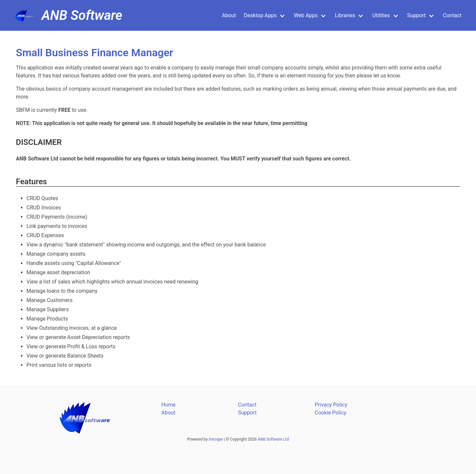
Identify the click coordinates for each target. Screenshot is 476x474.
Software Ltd (273, 439)
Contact (452, 15)
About (229, 15)
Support (416, 15)
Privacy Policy (331, 405)
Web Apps (306, 15)
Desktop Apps (260, 15)
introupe (216, 439)
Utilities (381, 15)
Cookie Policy (331, 413)
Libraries (345, 15)
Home (168, 405)
